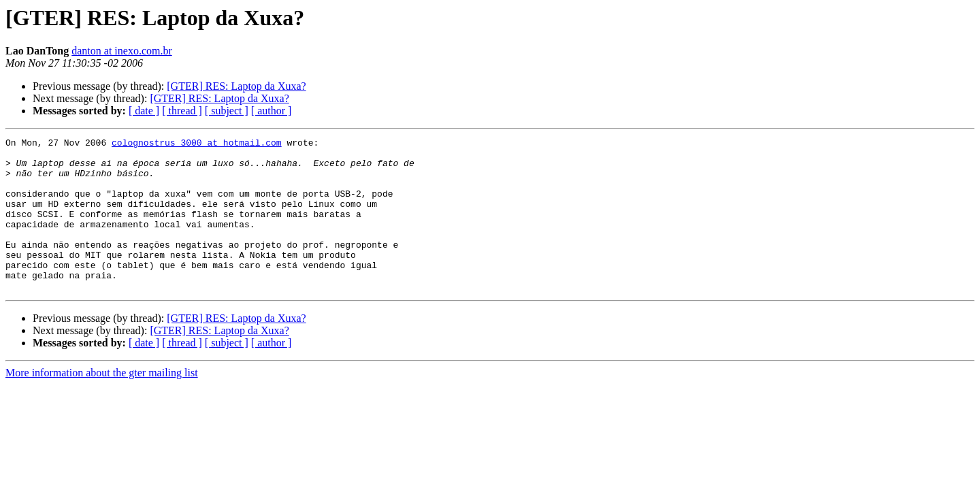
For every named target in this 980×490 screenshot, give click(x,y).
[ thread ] (182, 111)
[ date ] (144, 111)
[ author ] (272, 111)
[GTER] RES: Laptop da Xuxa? (236, 86)
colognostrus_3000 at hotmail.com (197, 144)
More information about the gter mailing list (102, 403)
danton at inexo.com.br (122, 51)
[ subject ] (227, 111)
